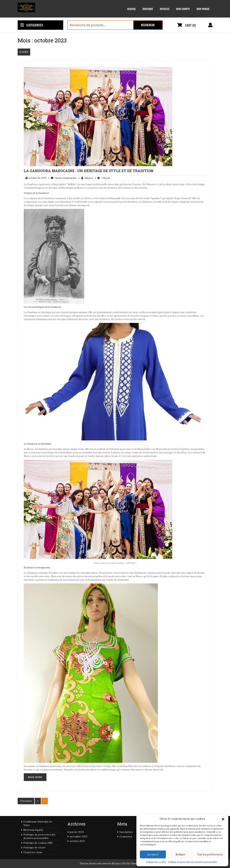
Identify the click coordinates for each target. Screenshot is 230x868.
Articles (165, 9)
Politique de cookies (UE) (38, 843)
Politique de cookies (156, 862)
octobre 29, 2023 (35, 178)
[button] (223, 819)
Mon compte (183, 9)
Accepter (153, 854)
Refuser (181, 854)
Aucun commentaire (63, 178)
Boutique (148, 9)
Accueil (131, 9)
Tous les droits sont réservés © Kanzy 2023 (103, 864)
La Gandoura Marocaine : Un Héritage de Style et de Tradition (89, 171)
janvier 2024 (77, 832)
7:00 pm (103, 178)
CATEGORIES (32, 25)
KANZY (24, 52)
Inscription (126, 832)
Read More (35, 777)
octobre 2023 (77, 841)
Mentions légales (33, 830)
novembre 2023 (79, 837)
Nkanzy (86, 178)
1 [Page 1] (38, 801)
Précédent (26, 801)
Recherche (148, 25)
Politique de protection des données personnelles (192, 862)
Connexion (126, 837)
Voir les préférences (210, 854)
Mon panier (203, 9)
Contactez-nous (33, 852)
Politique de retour (34, 848)
